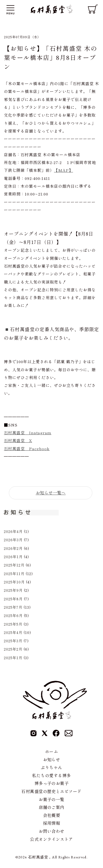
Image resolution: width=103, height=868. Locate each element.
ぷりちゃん (51, 767)
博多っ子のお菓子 (52, 783)
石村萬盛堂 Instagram (28, 433)
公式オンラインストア (51, 839)
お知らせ (52, 759)
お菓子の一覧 (51, 799)
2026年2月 (13, 548)
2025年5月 (13, 624)
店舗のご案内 (51, 807)
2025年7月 (13, 607)
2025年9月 (13, 590)
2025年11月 (14, 574)
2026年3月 (13, 540)
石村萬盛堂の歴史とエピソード (51, 791)
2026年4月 (13, 531)
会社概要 (52, 815)
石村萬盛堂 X (18, 440)
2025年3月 (13, 641)
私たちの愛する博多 (51, 775)
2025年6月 (13, 615)
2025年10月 (14, 582)
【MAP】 (63, 170)
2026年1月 (13, 557)
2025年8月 (13, 599)
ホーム (51, 751)
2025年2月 (13, 649)
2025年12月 (14, 565)
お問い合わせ (51, 831)
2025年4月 (13, 632)
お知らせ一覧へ (51, 493)
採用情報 (52, 823)
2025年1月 (13, 658)
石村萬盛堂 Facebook (27, 448)
